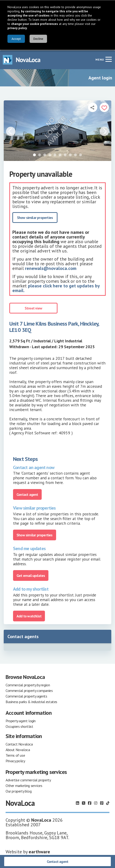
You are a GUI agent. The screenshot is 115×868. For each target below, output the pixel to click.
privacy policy (17, 28)
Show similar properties (35, 217)
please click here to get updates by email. (56, 288)
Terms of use (15, 755)
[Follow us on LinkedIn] (78, 803)
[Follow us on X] (84, 803)
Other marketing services (24, 785)
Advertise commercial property (28, 779)
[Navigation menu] (108, 59)
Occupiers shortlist (19, 726)
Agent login (100, 77)
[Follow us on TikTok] (108, 803)
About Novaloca (18, 749)
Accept (16, 39)
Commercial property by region (28, 684)
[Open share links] (93, 107)
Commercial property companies (29, 690)
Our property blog (19, 791)
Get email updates (31, 575)
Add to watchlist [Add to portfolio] (29, 616)
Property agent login (21, 720)
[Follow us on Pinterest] (102, 803)
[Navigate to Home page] (22, 59)
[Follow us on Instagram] (96, 803)
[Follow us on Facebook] (90, 803)
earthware (39, 851)
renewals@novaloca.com (51, 268)
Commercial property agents (26, 696)
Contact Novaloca (19, 744)
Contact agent (58, 861)
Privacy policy (15, 760)
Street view (33, 308)
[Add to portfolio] (104, 107)
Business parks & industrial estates (31, 701)
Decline (38, 39)
